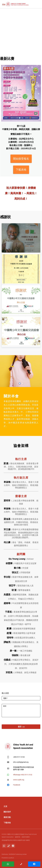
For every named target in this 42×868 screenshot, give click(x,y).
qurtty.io (11, 858)
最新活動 (7, 817)
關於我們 (7, 812)
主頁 (5, 806)
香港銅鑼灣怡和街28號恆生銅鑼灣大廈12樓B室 (16, 840)
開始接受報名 (21, 154)
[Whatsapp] (4, 846)
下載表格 (21, 159)
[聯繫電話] (9, 846)
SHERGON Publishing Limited (17, 854)
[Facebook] (13, 846)
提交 (21, 727)
